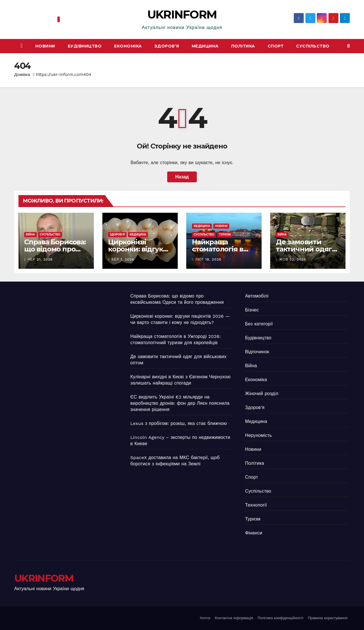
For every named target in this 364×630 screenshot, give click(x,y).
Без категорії (259, 324)
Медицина (205, 46)
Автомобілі (257, 296)
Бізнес (252, 310)
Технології (256, 505)
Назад (182, 177)
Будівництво (85, 46)
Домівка (22, 75)
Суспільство (313, 46)
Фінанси (254, 533)
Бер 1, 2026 (123, 259)
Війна (30, 235)
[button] (349, 46)
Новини (45, 46)
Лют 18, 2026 (208, 259)
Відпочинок (257, 352)
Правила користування (328, 618)
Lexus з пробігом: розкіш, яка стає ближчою (178, 423)
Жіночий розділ (262, 394)
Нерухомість (258, 435)
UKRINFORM (182, 14)
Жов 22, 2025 (293, 259)
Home (205, 618)
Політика (243, 46)
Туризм (225, 235)
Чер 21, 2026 (40, 259)
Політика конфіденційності (281, 618)
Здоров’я (167, 46)
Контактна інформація (234, 618)
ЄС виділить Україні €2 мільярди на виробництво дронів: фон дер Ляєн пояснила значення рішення (180, 403)
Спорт (276, 46)
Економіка (128, 46)
